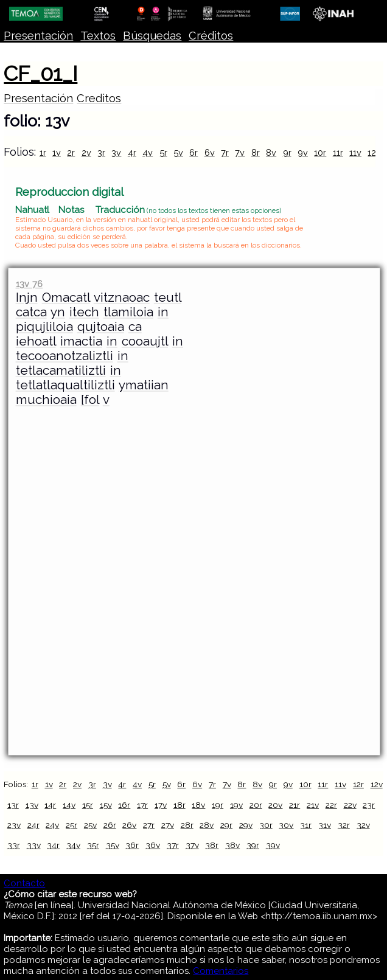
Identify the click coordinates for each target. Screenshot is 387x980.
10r (320, 152)
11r (338, 152)
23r (369, 805)
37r (173, 845)
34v (73, 845)
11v (355, 152)
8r (256, 152)
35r (93, 845)
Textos (98, 36)
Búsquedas (152, 36)
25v (90, 825)
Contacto (24, 883)
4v (148, 152)
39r (253, 845)
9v (303, 152)
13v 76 (29, 284)
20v (275, 805)
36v (153, 845)
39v (273, 845)
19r (218, 805)
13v (32, 805)
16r (124, 805)
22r (331, 805)
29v (246, 825)
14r (50, 805)
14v (69, 805)
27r (149, 825)
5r (163, 152)
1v (57, 152)
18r (180, 805)
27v (168, 825)
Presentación (38, 36)
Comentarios (221, 971)
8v (271, 152)
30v (286, 825)
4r (132, 152)
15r (88, 805)
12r (373, 152)
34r (53, 845)
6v (210, 152)
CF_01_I (40, 74)
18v (198, 805)
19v (236, 805)
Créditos (211, 36)
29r (226, 825)
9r (287, 152)
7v (240, 152)
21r (295, 805)
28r (187, 825)
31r (306, 825)
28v (207, 825)
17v (161, 805)
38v (232, 845)
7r (225, 152)
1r (43, 152)
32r (344, 825)
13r (13, 805)
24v (52, 825)
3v (116, 152)
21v (313, 805)
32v (363, 825)
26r (110, 825)
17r (142, 805)
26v (129, 825)
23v (14, 825)
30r (266, 825)
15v (106, 805)
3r (101, 152)
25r (71, 825)
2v (86, 152)
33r (14, 845)
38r (212, 845)
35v (113, 845)
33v (34, 845)
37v (192, 845)
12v (377, 784)
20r (256, 805)
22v (350, 805)
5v (178, 152)
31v (325, 825)
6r (193, 152)
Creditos (99, 98)
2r (71, 152)
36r (132, 845)
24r (33, 825)
